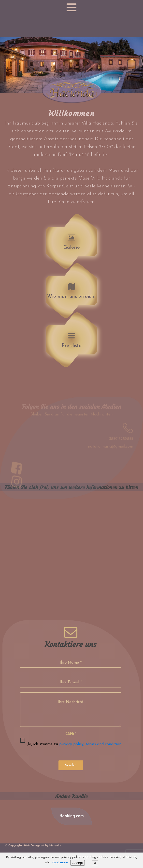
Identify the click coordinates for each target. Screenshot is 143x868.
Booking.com (72, 816)
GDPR (71, 734)
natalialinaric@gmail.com (111, 450)
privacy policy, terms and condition (90, 744)
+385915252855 (120, 442)
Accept (78, 863)
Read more (60, 862)
